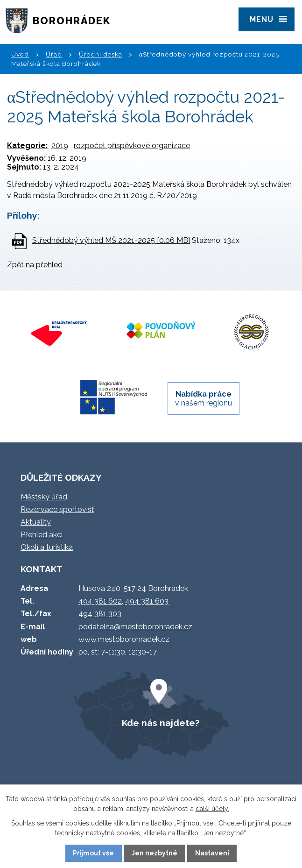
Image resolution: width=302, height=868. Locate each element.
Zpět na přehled (35, 265)
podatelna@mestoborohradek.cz (135, 627)
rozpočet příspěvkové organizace (132, 146)
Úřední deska (101, 54)
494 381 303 (100, 614)
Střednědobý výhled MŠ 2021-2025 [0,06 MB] (111, 240)
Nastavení (212, 853)
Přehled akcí (42, 535)
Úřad (54, 54)
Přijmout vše (93, 853)
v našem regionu (204, 398)
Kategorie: (27, 146)
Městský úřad (44, 497)
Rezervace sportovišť (57, 509)
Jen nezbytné (155, 853)
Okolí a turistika (47, 547)
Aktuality (36, 522)
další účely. (212, 809)
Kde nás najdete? (161, 723)
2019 (60, 146)
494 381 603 (147, 601)
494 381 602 (100, 601)
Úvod (20, 54)
